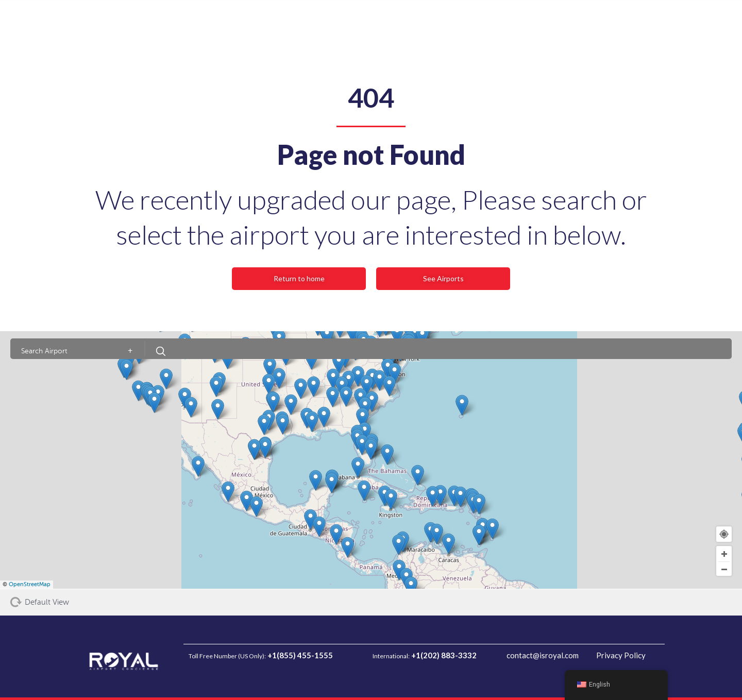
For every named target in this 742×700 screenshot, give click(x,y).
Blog (341, 21)
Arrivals (153, 21)
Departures (108, 21)
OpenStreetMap (30, 584)
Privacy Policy (615, 655)
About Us (238, 21)
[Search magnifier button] (496, 23)
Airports (280, 21)
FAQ (314, 21)
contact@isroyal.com (536, 655)
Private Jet (380, 21)
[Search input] (451, 23)
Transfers (195, 21)
